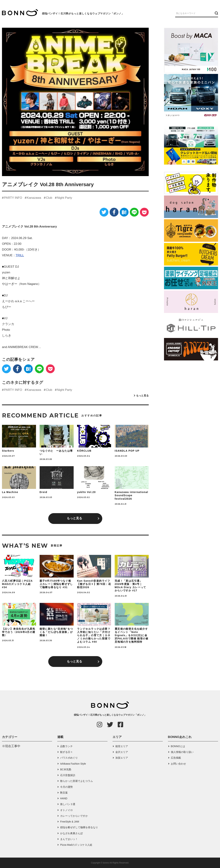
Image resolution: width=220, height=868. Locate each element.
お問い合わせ (178, 764)
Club (49, 198)
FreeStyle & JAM (70, 822)
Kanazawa (34, 198)
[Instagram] (100, 724)
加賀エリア (122, 758)
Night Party (64, 198)
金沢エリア (122, 752)
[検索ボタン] (216, 13)
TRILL (20, 255)
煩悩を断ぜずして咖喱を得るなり (79, 827)
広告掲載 (176, 758)
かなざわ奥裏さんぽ (71, 833)
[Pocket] (144, 212)
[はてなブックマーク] (124, 212)
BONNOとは (178, 746)
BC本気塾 (66, 769)
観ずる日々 (66, 752)
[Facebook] (114, 212)
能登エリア (122, 746)
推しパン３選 (68, 804)
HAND (64, 798)
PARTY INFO (13, 198)
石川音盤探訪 (68, 775)
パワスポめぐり (69, 758)
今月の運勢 (66, 787)
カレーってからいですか (74, 816)
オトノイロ (66, 810)
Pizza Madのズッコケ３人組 (76, 845)
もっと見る (142, 396)
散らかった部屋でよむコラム (77, 781)
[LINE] (134, 212)
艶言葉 (64, 793)
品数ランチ (66, 746)
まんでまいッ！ (69, 839)
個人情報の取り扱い (182, 752)
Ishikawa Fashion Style (73, 764)
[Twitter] (104, 212)
